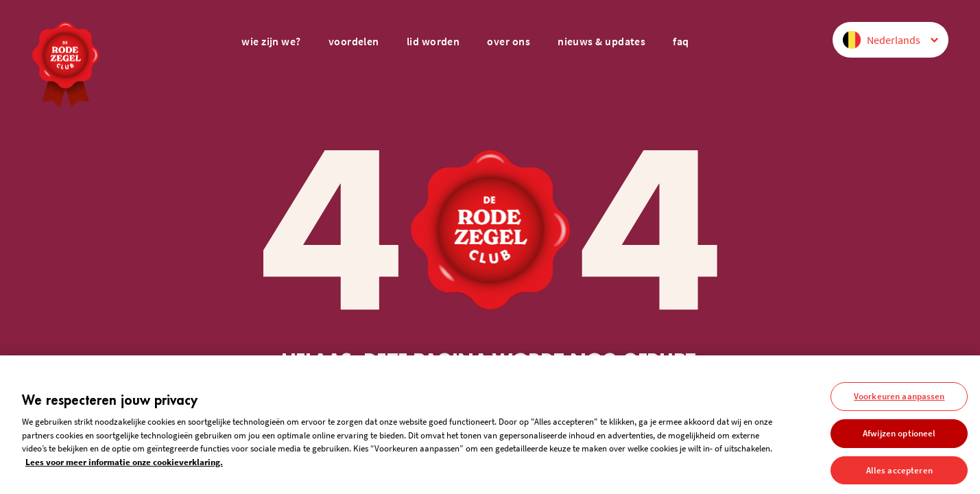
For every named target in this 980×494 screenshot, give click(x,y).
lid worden (433, 41)
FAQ (681, 41)
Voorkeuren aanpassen (899, 400)
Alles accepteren (899, 473)
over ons (509, 41)
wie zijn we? (271, 41)
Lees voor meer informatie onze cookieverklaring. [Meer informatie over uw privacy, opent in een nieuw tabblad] (124, 465)
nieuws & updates (601, 41)
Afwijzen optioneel (899, 436)
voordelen (354, 41)
